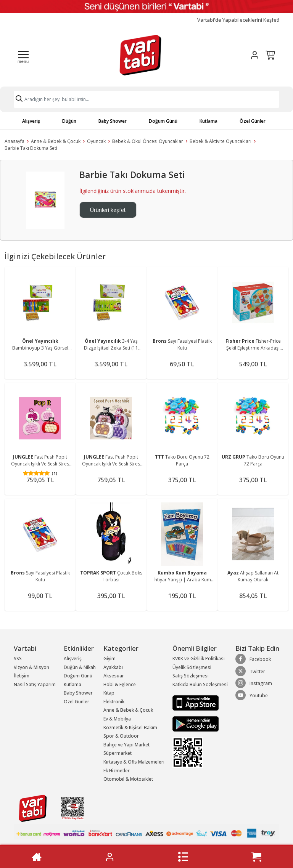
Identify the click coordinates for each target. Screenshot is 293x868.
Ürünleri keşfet (108, 210)
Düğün (69, 121)
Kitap (109, 693)
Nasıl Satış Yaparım (35, 684)
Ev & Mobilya (117, 719)
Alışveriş (31, 121)
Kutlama (208, 121)
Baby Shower (113, 121)
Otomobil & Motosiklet (128, 779)
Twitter (250, 671)
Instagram (254, 683)
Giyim (109, 659)
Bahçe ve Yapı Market (126, 745)
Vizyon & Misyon (31, 667)
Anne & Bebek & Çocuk (56, 141)
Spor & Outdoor (121, 736)
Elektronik (114, 702)
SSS (18, 659)
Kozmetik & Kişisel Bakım (130, 728)
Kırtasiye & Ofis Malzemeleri (134, 762)
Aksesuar (114, 676)
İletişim (22, 676)
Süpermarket (118, 753)
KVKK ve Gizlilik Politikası (199, 659)
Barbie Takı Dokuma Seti (31, 148)
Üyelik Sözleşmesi (192, 667)
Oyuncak (96, 141)
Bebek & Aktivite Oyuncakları (221, 141)
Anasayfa (14, 141)
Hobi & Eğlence (120, 684)
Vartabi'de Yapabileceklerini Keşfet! (238, 20)
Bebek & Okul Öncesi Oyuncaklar (148, 141)
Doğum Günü (163, 121)
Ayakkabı (113, 667)
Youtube (252, 695)
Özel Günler (253, 121)
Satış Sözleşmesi (191, 676)
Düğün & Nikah (80, 667)
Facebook (253, 659)
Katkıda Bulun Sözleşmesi (200, 684)
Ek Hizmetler (117, 771)
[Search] (146, 99)
